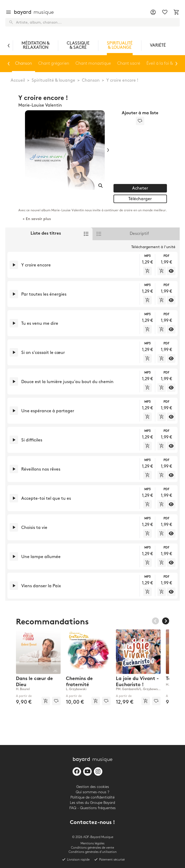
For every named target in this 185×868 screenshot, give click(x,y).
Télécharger (140, 199)
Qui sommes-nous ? (93, 792)
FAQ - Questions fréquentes (93, 808)
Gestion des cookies (93, 787)
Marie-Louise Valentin (40, 105)
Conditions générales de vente (93, 848)
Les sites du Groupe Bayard (93, 803)
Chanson (91, 80)
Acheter (140, 188)
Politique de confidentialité (93, 797)
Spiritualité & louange (53, 80)
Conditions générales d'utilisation (93, 852)
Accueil (18, 80)
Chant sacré (129, 63)
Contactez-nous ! (93, 823)
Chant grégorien (54, 63)
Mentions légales (93, 843)
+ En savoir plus (37, 219)
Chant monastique (93, 63)
